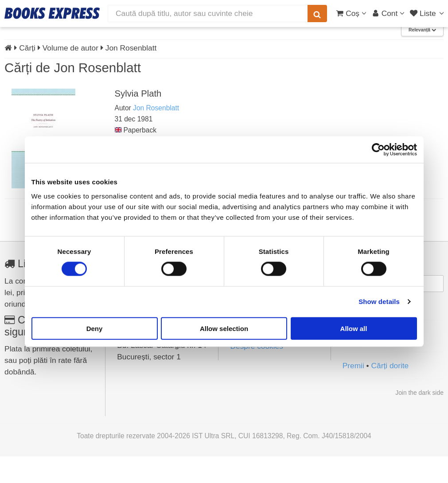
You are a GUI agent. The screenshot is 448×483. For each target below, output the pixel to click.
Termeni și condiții (261, 334)
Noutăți (148, 36)
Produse (28, 36)
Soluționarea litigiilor (264, 360)
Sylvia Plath (138, 120)
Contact (426, 36)
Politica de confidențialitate (275, 321)
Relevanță (422, 57)
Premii (353, 392)
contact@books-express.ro (163, 318)
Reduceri (69, 36)
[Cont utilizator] (388, 13)
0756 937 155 (140, 341)
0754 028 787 (140, 353)
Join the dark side (419, 420)
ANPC (241, 347)
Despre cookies (256, 373)
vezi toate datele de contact (154, 304)
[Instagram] (409, 365)
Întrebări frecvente (261, 308)
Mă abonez (393, 331)
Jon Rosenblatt (156, 135)
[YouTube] (389, 365)
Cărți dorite (390, 392)
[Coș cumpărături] (351, 13)
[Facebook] (350, 365)
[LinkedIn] (370, 365)
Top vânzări (111, 36)
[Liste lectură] (428, 13)
